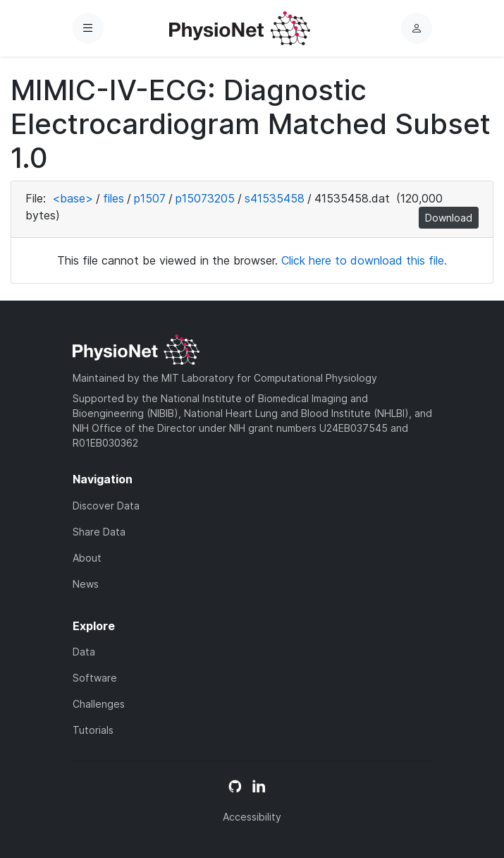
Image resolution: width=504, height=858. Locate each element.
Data (84, 652)
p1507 (150, 198)
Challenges (99, 704)
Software (95, 678)
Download (449, 218)
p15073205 (205, 198)
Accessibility (252, 817)
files (113, 198)
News (86, 584)
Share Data (99, 532)
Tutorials (93, 730)
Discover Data (106, 506)
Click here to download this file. (364, 260)
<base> (73, 198)
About (87, 558)
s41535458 (275, 198)
